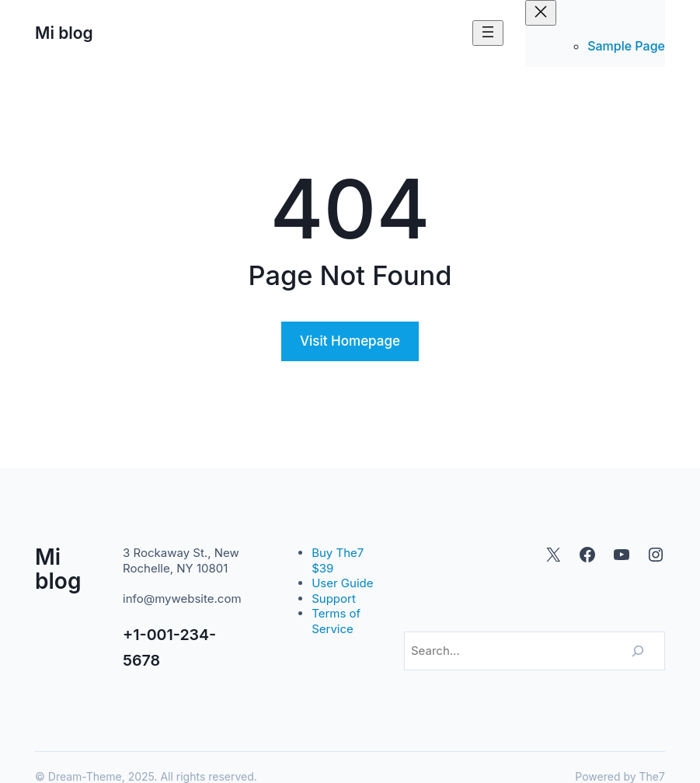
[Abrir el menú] (488, 33)
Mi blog (64, 33)
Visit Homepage (350, 341)
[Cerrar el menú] (541, 13)
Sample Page (626, 46)
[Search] (638, 651)
